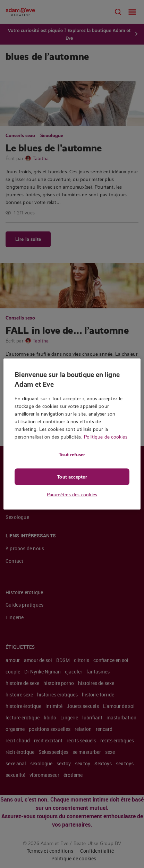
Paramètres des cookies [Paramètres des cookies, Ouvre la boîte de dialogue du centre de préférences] (72, 495)
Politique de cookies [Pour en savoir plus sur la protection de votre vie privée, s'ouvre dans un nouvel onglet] (106, 437)
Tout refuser (72, 455)
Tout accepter (72, 477)
